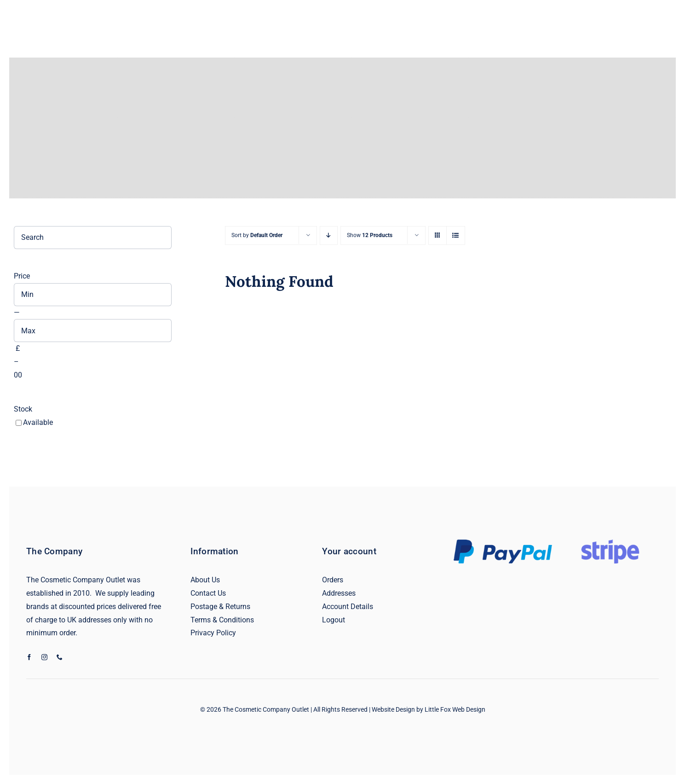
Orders (333, 580)
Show (370, 235)
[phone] (60, 657)
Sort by (257, 235)
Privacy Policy (213, 633)
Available (38, 422)
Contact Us (208, 593)
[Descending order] (329, 235)
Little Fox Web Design (455, 709)
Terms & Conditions (222, 620)
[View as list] (456, 235)
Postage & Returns (220, 607)
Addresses (339, 593)
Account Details (348, 607)
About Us (205, 580)
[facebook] (29, 657)
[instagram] (44, 657)
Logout (334, 620)
